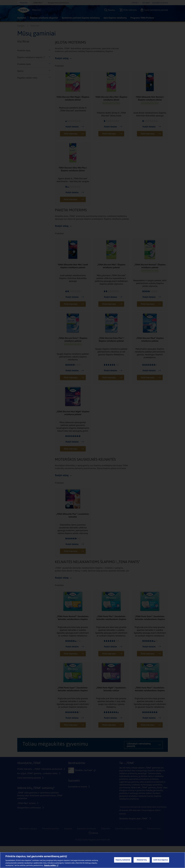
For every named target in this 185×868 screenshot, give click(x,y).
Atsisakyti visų (142, 860)
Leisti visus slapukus (161, 860)
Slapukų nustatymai (123, 860)
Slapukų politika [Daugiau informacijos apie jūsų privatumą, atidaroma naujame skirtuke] (51, 865)
